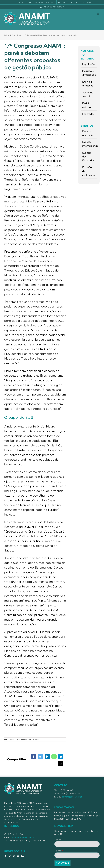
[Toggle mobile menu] (98, 14)
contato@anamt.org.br (73, 797)
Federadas (88, 114)
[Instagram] (14, 856)
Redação (11, 739)
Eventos (36, 739)
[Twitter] (10, 856)
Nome (59, 840)
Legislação (88, 64)
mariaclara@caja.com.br (23, 837)
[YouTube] (18, 856)
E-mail (59, 851)
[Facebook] (5, 856)
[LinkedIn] (22, 856)
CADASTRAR (62, 863)
